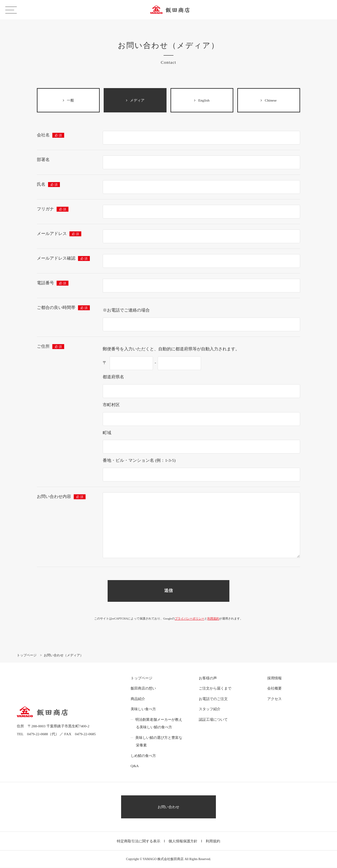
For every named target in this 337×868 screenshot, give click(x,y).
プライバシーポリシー (190, 619)
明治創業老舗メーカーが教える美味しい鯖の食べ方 (159, 724)
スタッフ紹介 (210, 709)
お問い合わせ (168, 807)
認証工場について (213, 720)
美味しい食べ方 (143, 709)
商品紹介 (138, 699)
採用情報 (274, 678)
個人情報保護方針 (183, 841)
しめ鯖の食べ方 (143, 756)
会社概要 (274, 689)
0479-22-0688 (37, 734)
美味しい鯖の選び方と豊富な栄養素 (159, 742)
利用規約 (213, 619)
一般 (68, 100)
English (202, 100)
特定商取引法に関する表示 (139, 841)
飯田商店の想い (143, 689)
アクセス (274, 699)
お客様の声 (208, 678)
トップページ (142, 678)
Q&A (135, 766)
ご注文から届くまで (215, 689)
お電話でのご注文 (213, 699)
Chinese (269, 100)
